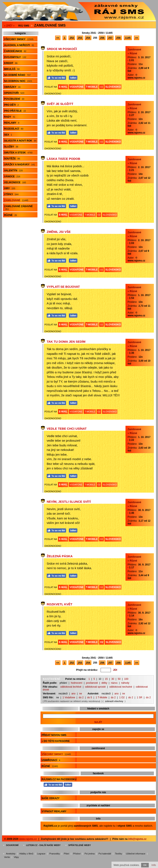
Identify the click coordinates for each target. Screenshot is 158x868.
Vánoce (12, 176)
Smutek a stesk (18, 153)
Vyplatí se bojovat (63, 287)
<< (58, 38)
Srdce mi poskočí (62, 49)
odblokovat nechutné (121, 687)
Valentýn (13, 171)
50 (119, 679)
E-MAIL (63, 87)
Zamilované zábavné (18, 208)
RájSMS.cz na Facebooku (59, 779)
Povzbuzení (14, 99)
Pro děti (11, 105)
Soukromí (12, 845)
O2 (102, 87)
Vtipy (16, 857)
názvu (114, 683)
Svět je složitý (60, 104)
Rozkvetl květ (60, 604)
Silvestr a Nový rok (20, 141)
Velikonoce (15, 182)
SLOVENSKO (113, 87)
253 (80, 38)
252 (72, 38)
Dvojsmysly (15, 57)
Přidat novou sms (54, 735)
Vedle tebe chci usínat (67, 429)
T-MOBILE (92, 87)
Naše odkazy (51, 798)
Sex (8, 135)
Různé (10, 215)
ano (73, 694)
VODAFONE (77, 87)
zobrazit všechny (114, 701)
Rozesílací (14, 129)
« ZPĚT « (9, 26)
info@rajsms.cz (137, 839)
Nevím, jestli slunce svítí (69, 502)
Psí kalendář (105, 854)
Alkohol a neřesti (19, 45)
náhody (125, 683)
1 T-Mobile (101, 697)
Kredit (11, 63)
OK (145, 865)
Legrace (41, 854)
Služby (11, 147)
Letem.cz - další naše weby (43, 845)
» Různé (132, 53)
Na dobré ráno (17, 75)
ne (81, 694)
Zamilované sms (50, 25)
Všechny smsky (19, 39)
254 (88, 38)
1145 (128, 38)
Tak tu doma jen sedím (66, 342)
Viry (10, 188)
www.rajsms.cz (28, 839)
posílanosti (92, 683)
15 (106, 679)
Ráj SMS (24, 26)
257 (110, 38)
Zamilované (16, 200)
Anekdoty (11, 854)
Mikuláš (12, 69)
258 (118, 38)
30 (113, 679)
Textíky (118, 854)
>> (137, 38)
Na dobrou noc (18, 81)
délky (104, 683)
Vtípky (11, 194)
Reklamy (12, 123)
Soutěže (12, 159)
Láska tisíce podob (63, 159)
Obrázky (12, 87)
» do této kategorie (56, 741)
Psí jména (90, 854)
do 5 (90, 697)
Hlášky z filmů (26, 854)
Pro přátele (15, 111)
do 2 (81, 697)
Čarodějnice (15, 51)
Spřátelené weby (80, 845)
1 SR (140, 697)
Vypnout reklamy (54, 811)
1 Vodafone (69, 697)
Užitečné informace (136, 854)
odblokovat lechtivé (71, 687)
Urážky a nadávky (20, 165)
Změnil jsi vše (59, 232)
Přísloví (77, 854)
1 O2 (122, 697)
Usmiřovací (51, 760)
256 (102, 38)
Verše (7, 857)
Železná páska (60, 556)
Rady (10, 117)
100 (126, 679)
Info (154, 865)
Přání (66, 854)
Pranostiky (55, 854)
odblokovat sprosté (95, 687)
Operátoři (14, 93)
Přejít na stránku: (87, 670)
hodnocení (77, 683)
